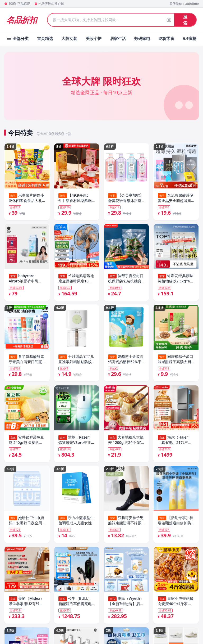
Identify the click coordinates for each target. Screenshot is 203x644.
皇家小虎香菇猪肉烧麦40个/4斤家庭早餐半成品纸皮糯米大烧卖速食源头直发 (176, 605)
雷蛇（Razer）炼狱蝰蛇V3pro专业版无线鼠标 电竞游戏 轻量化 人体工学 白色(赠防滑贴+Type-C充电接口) (77, 442)
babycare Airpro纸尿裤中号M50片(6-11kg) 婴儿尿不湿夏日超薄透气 (26, 279)
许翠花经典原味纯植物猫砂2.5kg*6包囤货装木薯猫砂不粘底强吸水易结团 (176, 279)
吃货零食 (167, 38)
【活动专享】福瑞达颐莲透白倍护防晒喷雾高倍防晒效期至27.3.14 (176, 524)
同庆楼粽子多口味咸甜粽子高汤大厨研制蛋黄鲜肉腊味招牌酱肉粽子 (176, 361)
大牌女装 (69, 38)
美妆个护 (94, 38)
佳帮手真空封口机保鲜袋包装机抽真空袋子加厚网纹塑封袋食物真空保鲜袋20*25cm (126, 279)
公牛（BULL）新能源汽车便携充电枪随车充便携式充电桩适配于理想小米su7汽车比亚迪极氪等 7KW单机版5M (76, 605)
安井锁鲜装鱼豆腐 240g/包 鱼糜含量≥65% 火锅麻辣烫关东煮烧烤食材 (27, 442)
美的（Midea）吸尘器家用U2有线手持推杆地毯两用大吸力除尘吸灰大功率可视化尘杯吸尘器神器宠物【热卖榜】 (26, 605)
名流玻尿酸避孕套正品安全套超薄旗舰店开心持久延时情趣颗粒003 (176, 198)
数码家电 (142, 38)
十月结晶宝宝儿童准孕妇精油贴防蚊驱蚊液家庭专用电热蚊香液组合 (76, 361)
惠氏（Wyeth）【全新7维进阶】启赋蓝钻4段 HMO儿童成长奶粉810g (126, 605)
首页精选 (45, 38)
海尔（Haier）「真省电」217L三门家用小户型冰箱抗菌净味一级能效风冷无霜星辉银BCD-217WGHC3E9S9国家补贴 (176, 442)
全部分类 (17, 38)
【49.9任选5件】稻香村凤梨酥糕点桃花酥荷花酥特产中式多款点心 (75, 198)
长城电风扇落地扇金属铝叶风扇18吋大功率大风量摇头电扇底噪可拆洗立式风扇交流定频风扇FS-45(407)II (76, 279)
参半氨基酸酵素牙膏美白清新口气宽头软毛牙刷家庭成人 (26, 361)
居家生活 (118, 38)
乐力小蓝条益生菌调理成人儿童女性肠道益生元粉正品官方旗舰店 (76, 524)
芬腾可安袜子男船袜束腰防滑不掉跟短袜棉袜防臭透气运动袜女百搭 (126, 524)
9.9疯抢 (190, 38)
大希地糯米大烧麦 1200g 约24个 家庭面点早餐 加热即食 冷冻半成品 (126, 442)
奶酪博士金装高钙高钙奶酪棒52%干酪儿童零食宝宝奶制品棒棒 (126, 361)
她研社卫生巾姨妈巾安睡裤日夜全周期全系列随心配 (26, 524)
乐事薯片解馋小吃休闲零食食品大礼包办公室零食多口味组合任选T (26, 198)
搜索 (185, 20)
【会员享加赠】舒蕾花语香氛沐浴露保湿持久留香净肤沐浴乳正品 (126, 198)
